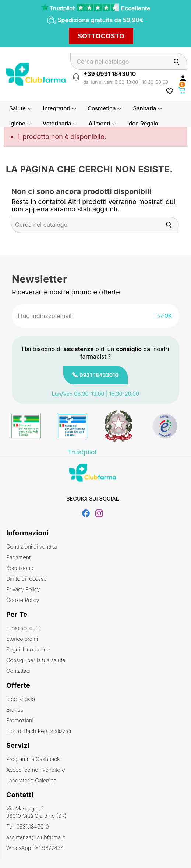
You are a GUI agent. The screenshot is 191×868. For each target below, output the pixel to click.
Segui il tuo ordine (28, 649)
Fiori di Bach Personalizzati (39, 731)
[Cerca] (129, 61)
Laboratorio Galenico (31, 780)
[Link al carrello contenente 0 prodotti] (182, 90)
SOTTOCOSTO (101, 36)
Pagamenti (19, 557)
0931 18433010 (99, 375)
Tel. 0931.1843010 (28, 826)
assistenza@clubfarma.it (36, 837)
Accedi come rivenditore (36, 770)
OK (165, 316)
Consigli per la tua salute (36, 660)
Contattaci (18, 671)
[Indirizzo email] (72, 316)
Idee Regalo (21, 699)
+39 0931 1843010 (110, 74)
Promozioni (20, 720)
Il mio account (23, 628)
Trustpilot (82, 452)
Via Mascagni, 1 (96, 812)
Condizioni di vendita (32, 547)
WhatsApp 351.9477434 (35, 848)
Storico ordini (22, 639)
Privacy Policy (23, 589)
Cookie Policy (23, 600)
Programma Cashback (33, 759)
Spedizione (20, 568)
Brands (15, 710)
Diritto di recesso (26, 579)
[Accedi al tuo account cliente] (183, 78)
